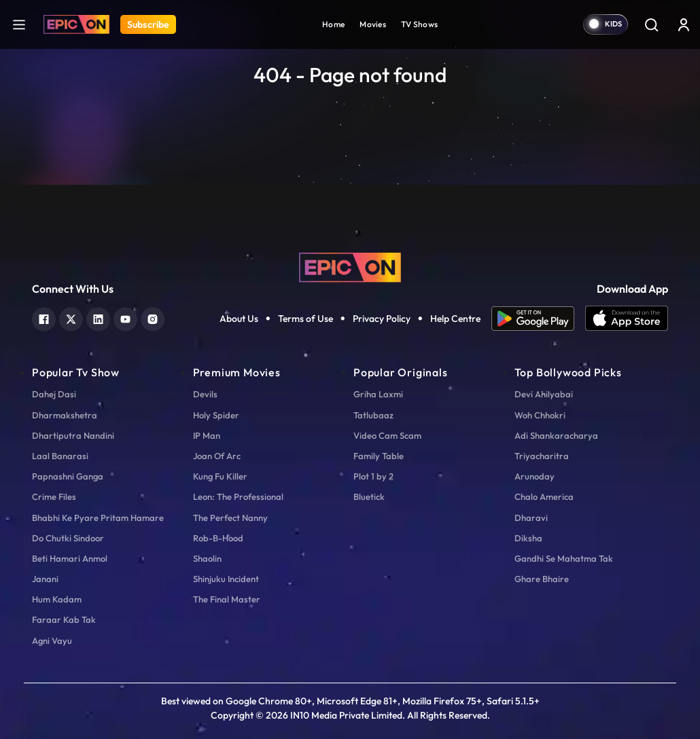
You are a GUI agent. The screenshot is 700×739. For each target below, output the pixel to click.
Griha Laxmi (378, 394)
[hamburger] (19, 24)
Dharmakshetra (65, 415)
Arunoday (535, 476)
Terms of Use (305, 319)
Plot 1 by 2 (373, 476)
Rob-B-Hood (218, 538)
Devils (205, 394)
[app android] (538, 319)
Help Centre (455, 319)
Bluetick (369, 497)
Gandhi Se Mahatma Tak (564, 558)
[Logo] (76, 24)
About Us (239, 319)
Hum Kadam (57, 599)
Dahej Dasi (54, 394)
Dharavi (531, 518)
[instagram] (153, 318)
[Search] (651, 24)
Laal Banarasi (60, 456)
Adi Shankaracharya (556, 435)
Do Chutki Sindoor (68, 538)
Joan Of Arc (217, 456)
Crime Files (54, 497)
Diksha (528, 538)
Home (333, 24)
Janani (45, 579)
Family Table (379, 456)
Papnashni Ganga (68, 476)
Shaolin (207, 558)
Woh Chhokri (540, 415)
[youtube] (125, 318)
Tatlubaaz (373, 415)
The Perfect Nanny (230, 518)
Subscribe (148, 24)
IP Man (207, 435)
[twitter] (71, 318)
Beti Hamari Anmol (70, 558)
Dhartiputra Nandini (73, 435)
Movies (373, 24)
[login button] (684, 24)
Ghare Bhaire (542, 579)
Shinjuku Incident (226, 579)
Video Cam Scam (387, 435)
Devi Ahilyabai (544, 394)
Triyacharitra (542, 456)
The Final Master (227, 599)
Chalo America (544, 497)
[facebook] (44, 318)
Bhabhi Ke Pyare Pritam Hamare (98, 518)
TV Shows (419, 24)
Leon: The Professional (238, 497)
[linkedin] (98, 318)
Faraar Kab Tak (64, 619)
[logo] (350, 266)
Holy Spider (216, 415)
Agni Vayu (52, 641)
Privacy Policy (382, 319)
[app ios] (627, 319)
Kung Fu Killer (220, 476)
